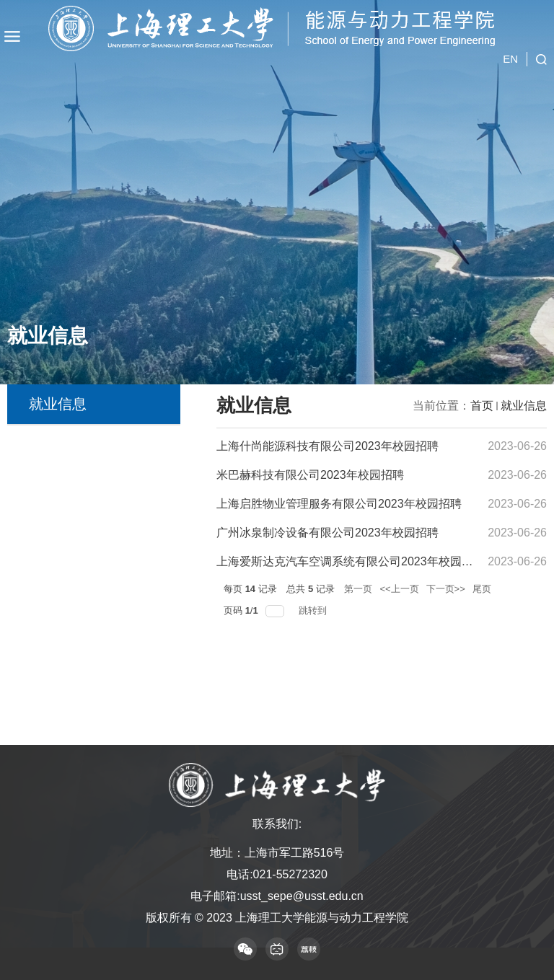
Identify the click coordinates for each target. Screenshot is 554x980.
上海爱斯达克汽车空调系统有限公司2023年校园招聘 (351, 561)
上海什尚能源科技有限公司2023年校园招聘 (327, 446)
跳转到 (314, 610)
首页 (482, 406)
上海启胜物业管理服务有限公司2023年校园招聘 (339, 504)
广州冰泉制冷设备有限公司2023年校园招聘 (327, 533)
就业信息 (524, 406)
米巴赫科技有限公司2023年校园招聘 (310, 475)
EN (510, 47)
